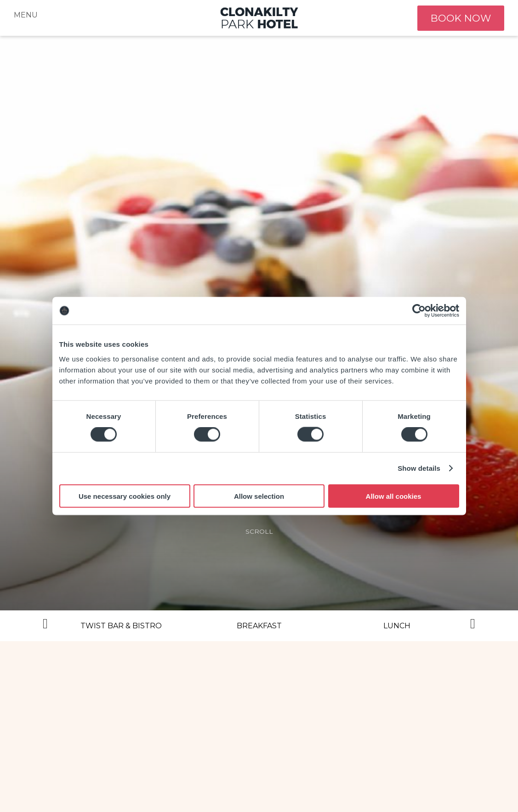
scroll (259, 531)
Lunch (397, 626)
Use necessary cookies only (125, 496)
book (459, 18)
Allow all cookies (394, 496)
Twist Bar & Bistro (121, 626)
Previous (46, 626)
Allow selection (259, 496)
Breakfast (259, 626)
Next (473, 626)
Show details (419, 468)
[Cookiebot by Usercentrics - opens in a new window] (419, 311)
